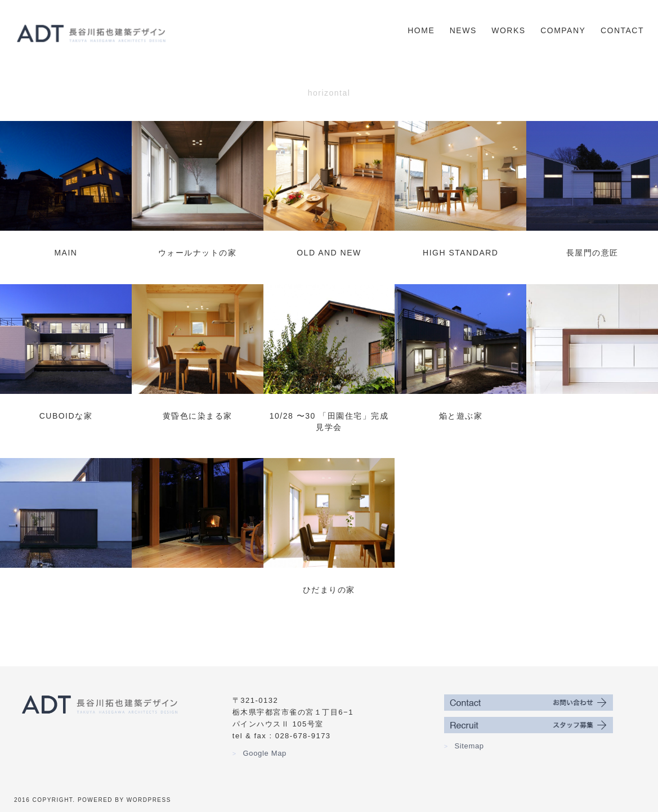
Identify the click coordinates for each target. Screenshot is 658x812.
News (463, 30)
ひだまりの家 (329, 590)
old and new (329, 253)
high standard (460, 253)
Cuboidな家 (66, 416)
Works (508, 30)
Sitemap (464, 746)
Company (563, 30)
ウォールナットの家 (198, 253)
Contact (622, 30)
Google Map (259, 753)
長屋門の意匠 (592, 253)
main (66, 253)
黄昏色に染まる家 (198, 416)
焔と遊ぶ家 (461, 416)
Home (421, 30)
